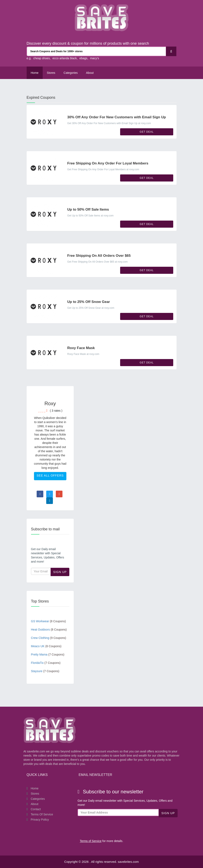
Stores (51, 73)
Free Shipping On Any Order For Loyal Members (108, 163)
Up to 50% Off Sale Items (88, 209)
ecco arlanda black (65, 58)
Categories (71, 73)
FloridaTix (46, 663)
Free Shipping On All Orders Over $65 (99, 256)
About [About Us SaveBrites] (90, 73)
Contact (36, 809)
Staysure (45, 671)
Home (35, 73)
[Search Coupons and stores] (96, 51)
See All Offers (50, 475)
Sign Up (60, 572)
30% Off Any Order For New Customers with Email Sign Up (117, 117)
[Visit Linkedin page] (50, 501)
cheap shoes (42, 58)
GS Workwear (49, 621)
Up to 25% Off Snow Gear (89, 302)
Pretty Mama (48, 654)
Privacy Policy (40, 820)
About (35, 804)
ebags (83, 58)
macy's (94, 58)
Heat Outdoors (49, 630)
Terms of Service (42, 814)
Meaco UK (46, 646)
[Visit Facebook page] (40, 494)
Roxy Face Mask (81, 348)
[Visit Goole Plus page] (59, 494)
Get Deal (147, 132)
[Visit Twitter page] (50, 494)
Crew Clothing (49, 638)
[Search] (171, 51)
